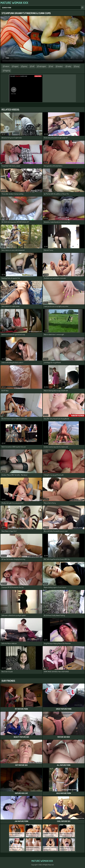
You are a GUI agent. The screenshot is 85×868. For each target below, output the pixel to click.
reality (69, 66)
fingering (7, 71)
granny (25, 66)
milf (33, 66)
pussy (77, 66)
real (52, 66)
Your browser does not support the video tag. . (42, 40)
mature (7, 66)
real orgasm (42, 66)
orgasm (16, 66)
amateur (60, 66)
